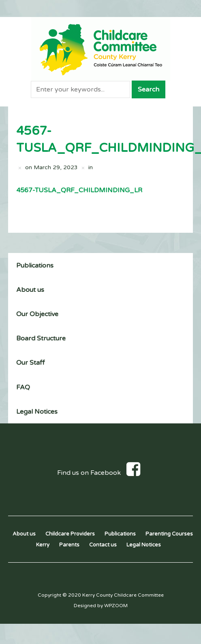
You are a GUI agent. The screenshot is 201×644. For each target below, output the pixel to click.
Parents (69, 545)
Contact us (103, 545)
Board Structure (41, 338)
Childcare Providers (70, 534)
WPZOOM (116, 606)
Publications (35, 266)
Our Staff (30, 363)
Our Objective (37, 314)
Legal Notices (37, 412)
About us (30, 290)
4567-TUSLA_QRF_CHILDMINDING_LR (79, 190)
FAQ (23, 387)
